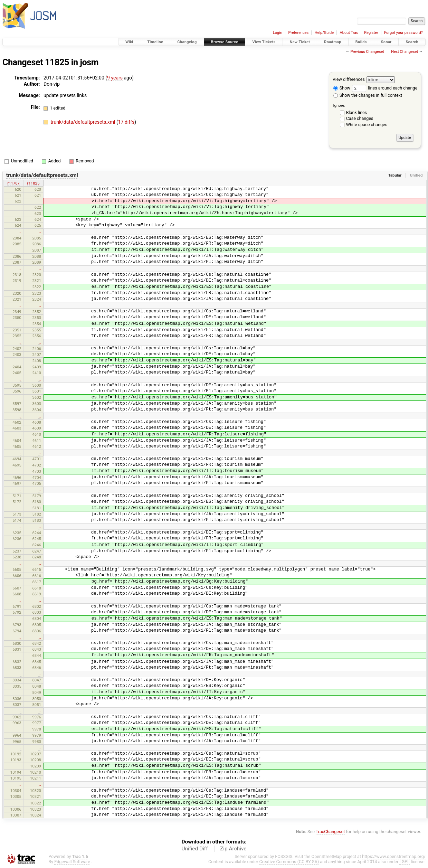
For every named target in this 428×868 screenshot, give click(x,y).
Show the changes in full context (368, 95)
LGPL (405, 862)
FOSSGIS (284, 856)
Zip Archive (233, 849)
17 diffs (126, 122)
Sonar (386, 42)
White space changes (367, 125)
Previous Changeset (367, 52)
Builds (361, 42)
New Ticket (300, 42)
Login (278, 33)
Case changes (360, 118)
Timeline (155, 42)
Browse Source (225, 42)
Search (412, 42)
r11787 (13, 183)
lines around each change (385, 88)
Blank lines (356, 112)
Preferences (298, 33)
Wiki (129, 42)
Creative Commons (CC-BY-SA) (289, 862)
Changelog (187, 42)
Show (342, 88)
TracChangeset (330, 832)
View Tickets (264, 42)
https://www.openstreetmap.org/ (394, 856)
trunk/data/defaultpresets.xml (83, 122)
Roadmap (333, 42)
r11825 (34, 183)
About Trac (349, 33)
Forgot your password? (403, 33)
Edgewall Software (72, 862)
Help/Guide (324, 33)
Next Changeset (405, 52)
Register (371, 33)
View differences (349, 79)
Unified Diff (195, 849)
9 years (115, 78)
